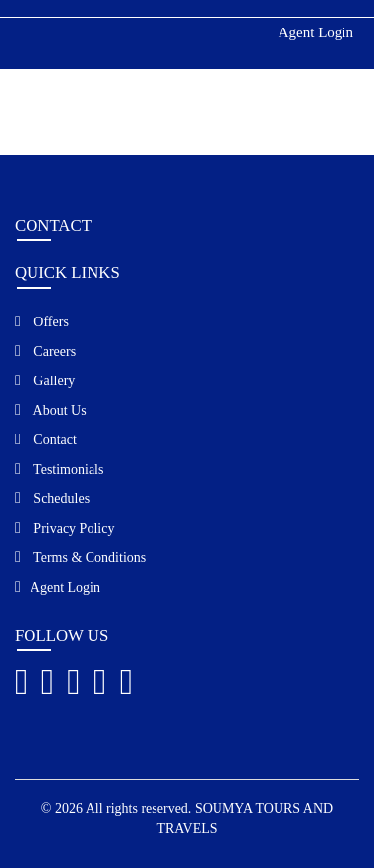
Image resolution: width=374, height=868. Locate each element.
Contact (46, 439)
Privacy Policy (64, 528)
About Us (51, 410)
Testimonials (59, 469)
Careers (45, 351)
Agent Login (316, 32)
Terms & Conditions (80, 557)
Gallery (45, 380)
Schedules (52, 498)
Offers (42, 321)
